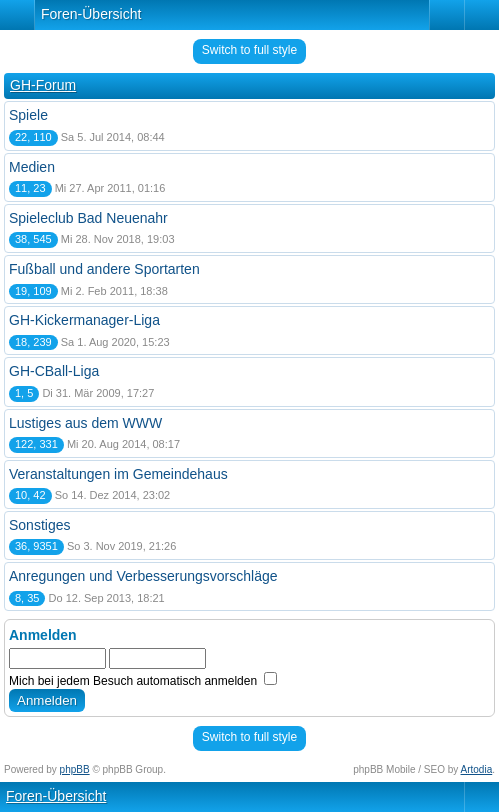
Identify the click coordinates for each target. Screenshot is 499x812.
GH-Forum (43, 85)
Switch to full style (249, 50)
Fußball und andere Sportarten (104, 269)
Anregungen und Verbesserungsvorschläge (143, 576)
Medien (32, 167)
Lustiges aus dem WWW (85, 423)
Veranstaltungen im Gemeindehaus (118, 474)
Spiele (28, 115)
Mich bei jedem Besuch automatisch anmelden (143, 681)
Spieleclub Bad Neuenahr (88, 218)
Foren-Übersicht (91, 14)
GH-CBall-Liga (54, 371)
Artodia (477, 769)
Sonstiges (39, 525)
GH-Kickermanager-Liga (84, 320)
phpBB (75, 769)
